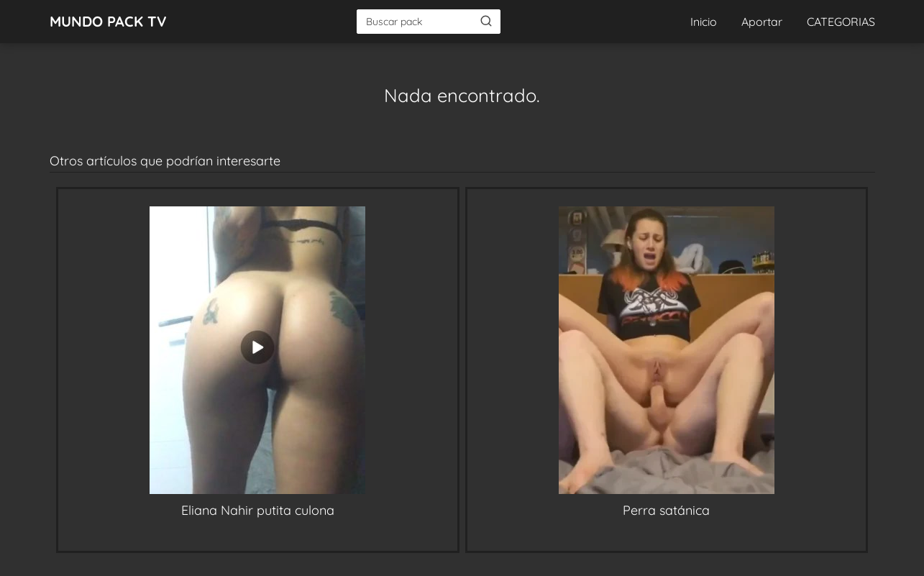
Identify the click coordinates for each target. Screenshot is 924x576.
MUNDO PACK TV (108, 21)
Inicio (704, 22)
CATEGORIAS (841, 22)
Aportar (762, 22)
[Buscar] (486, 21)
